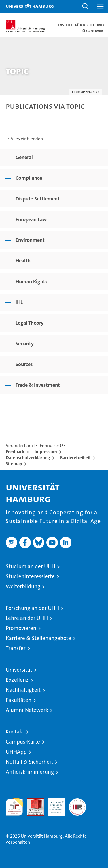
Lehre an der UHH (27, 618)
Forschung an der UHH (32, 608)
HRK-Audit (53, 804)
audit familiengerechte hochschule (14, 807)
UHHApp (16, 752)
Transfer (16, 648)
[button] (86, 6)
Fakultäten (19, 700)
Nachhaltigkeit (23, 690)
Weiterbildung (23, 586)
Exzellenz (17, 680)
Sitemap (14, 464)
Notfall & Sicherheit (29, 762)
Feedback (15, 452)
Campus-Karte (23, 742)
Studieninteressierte (30, 576)
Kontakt (15, 732)
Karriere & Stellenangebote (38, 638)
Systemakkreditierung (77, 801)
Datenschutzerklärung (28, 458)
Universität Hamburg (30, 6)
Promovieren (21, 628)
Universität (19, 670)
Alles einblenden (27, 139)
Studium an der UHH (31, 566)
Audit (32, 801)
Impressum (46, 452)
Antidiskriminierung (30, 772)
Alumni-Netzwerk (27, 710)
